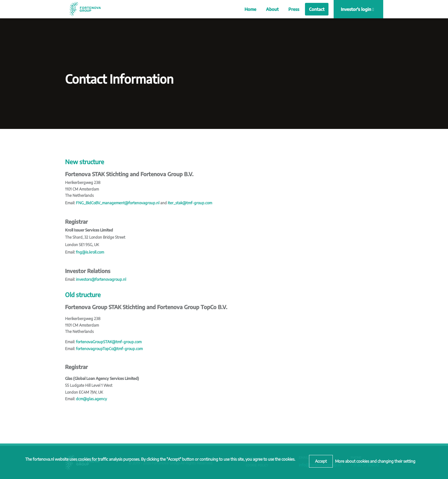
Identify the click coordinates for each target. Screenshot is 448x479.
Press (294, 9)
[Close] (321, 461)
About (272, 9)
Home (250, 9)
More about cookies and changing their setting (375, 461)
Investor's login (357, 9)
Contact (317, 9)
